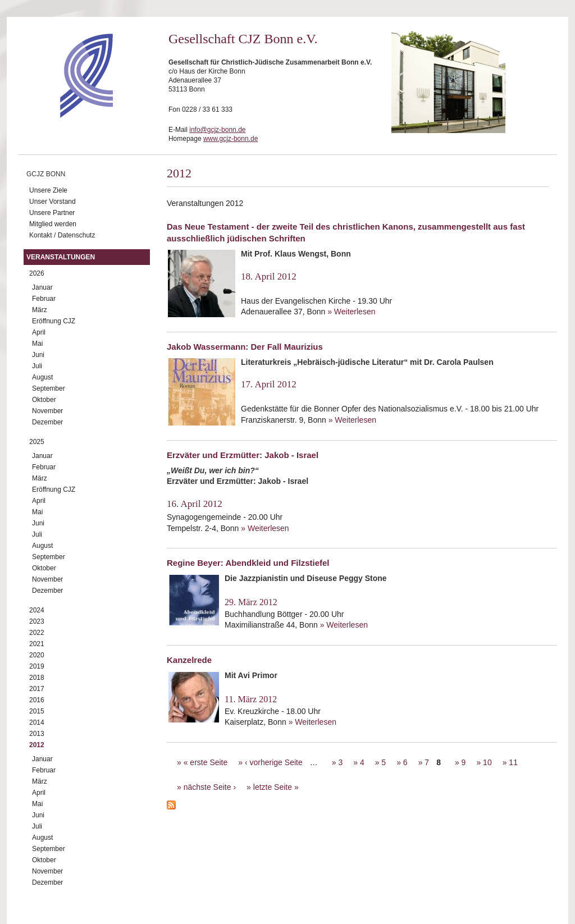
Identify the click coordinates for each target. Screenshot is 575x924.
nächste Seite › (210, 787)
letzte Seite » (276, 787)
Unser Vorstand (53, 202)
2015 (37, 711)
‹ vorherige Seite (274, 762)
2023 (37, 621)
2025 (37, 442)
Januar (42, 287)
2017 (37, 689)
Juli (37, 366)
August (42, 377)
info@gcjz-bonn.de (217, 130)
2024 (37, 610)
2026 (37, 273)
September (49, 388)
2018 (37, 678)
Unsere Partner (52, 213)
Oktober (44, 400)
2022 (37, 633)
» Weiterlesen (351, 312)
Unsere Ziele (48, 190)
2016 (37, 700)
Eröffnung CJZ (54, 321)
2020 (37, 655)
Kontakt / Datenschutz (62, 235)
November (47, 411)
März (40, 310)
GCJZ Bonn (46, 174)
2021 (37, 644)
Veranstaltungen (61, 257)
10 (487, 762)
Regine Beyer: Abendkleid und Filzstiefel (248, 563)
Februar (44, 299)
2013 (37, 734)
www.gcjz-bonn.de (231, 139)
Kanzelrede (189, 660)
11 (513, 762)
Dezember (47, 422)
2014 (37, 722)
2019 (37, 666)
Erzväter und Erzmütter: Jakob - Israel (243, 455)
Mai (37, 344)
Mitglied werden (53, 224)
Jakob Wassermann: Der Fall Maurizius (245, 347)
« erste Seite (206, 762)
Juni (38, 355)
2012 (37, 745)
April (39, 332)
